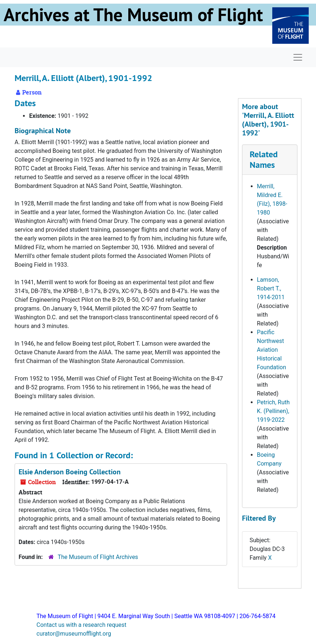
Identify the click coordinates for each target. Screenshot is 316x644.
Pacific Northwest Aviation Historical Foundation (272, 350)
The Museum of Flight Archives (98, 557)
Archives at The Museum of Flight (133, 15)
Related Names (264, 159)
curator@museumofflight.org (74, 634)
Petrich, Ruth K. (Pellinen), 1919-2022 (273, 411)
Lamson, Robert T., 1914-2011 (271, 288)
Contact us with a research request (81, 625)
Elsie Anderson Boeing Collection (70, 472)
